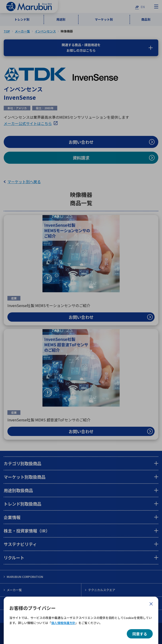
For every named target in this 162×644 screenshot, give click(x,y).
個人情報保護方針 (63, 623)
